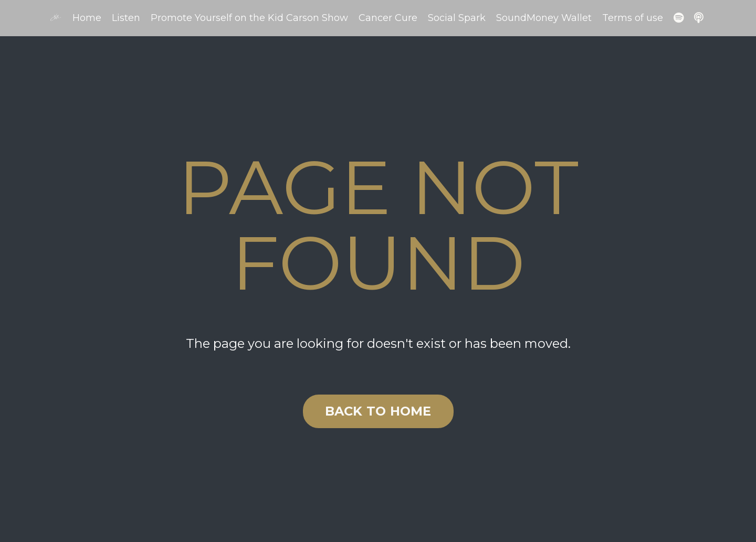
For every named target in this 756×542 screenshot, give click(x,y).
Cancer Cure (388, 18)
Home (87, 18)
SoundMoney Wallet (544, 18)
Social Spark (457, 18)
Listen (126, 18)
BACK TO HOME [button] (378, 411)
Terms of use (633, 18)
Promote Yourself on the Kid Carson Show (249, 18)
